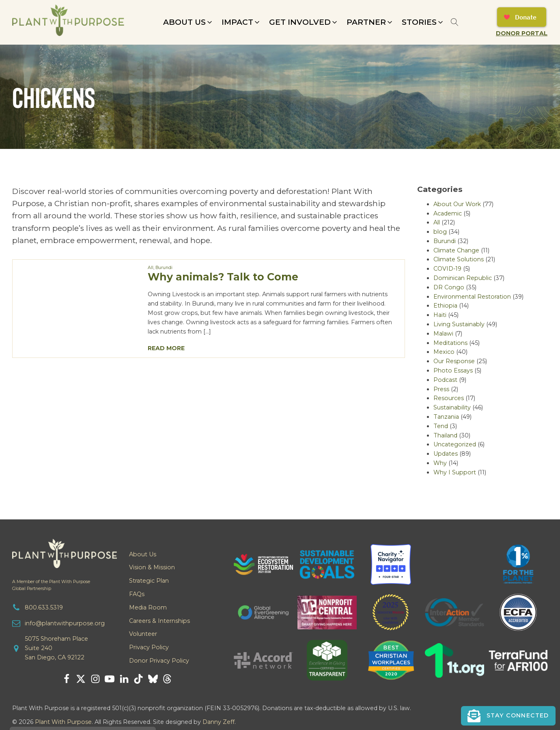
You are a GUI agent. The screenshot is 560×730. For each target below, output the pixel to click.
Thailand (445, 435)
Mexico (444, 352)
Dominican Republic (463, 278)
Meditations (450, 343)
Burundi (164, 268)
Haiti (440, 315)
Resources (449, 398)
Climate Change (456, 250)
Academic (448, 213)
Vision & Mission (152, 567)
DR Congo (449, 287)
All (151, 268)
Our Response (454, 361)
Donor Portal (522, 33)
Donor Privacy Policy (159, 661)
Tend (441, 426)
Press (441, 389)
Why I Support (455, 472)
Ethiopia (445, 306)
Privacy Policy (149, 647)
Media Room (148, 607)
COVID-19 (447, 269)
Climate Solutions (459, 259)
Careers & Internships (159, 621)
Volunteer (143, 634)
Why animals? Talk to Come (223, 277)
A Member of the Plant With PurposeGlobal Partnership (51, 585)
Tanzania (446, 417)
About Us (143, 554)
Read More (166, 348)
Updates (446, 454)
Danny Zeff (219, 722)
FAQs (137, 594)
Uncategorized (455, 444)
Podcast (445, 380)
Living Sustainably (459, 324)
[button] (188, 22)
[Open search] (455, 22)
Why (440, 463)
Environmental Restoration (472, 297)
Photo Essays (453, 370)
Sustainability (452, 407)
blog (440, 232)
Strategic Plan (149, 581)
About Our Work (457, 204)
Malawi (443, 334)
